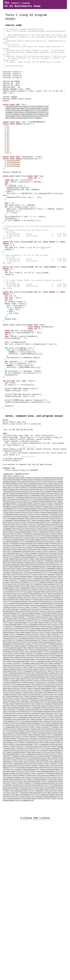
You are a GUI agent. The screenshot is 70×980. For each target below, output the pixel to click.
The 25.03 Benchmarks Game (22, 5)
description (10, 21)
